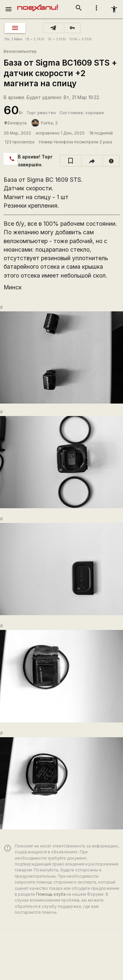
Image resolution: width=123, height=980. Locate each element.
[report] (111, 161)
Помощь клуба (51, 894)
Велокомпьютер (20, 51)
